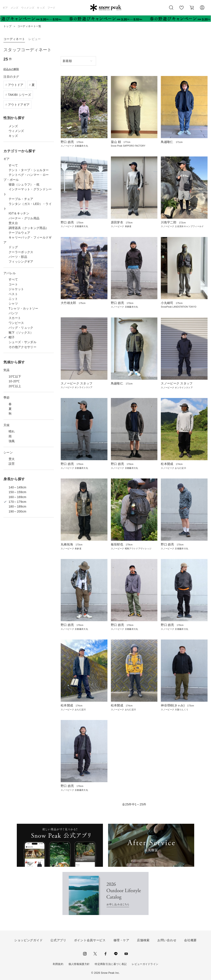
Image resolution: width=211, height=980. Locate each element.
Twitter (95, 954)
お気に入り (181, 10)
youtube (126, 954)
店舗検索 (143, 940)
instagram (85, 954)
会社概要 (190, 940)
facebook (105, 954)
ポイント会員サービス (90, 940)
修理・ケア (121, 940)
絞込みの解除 (11, 69)
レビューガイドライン (145, 964)
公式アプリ (58, 940)
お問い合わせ (167, 940)
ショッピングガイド (28, 940)
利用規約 (58, 964)
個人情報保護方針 (79, 964)
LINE (116, 954)
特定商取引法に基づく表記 (111, 964)
